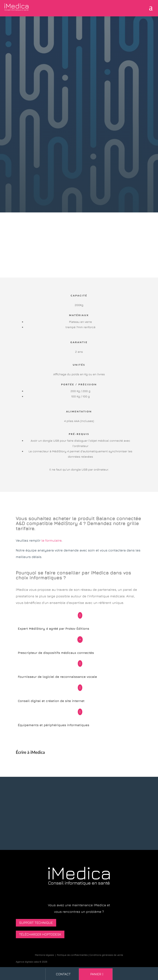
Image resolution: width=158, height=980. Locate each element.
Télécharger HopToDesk (40, 934)
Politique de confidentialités (72, 955)
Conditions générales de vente (106, 955)
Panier (96, 974)
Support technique (36, 923)
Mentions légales (44, 955)
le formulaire (51, 540)
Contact (63, 974)
